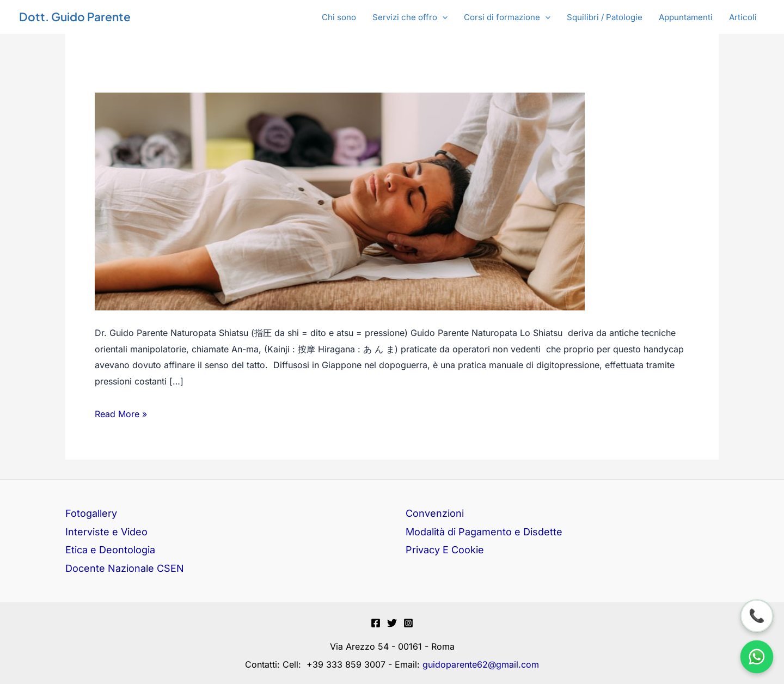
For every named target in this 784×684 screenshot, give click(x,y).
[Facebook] (376, 623)
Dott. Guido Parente (75, 17)
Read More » (121, 413)
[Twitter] (392, 623)
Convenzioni (435, 513)
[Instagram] (408, 623)
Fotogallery (91, 513)
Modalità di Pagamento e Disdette (484, 532)
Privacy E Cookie (445, 550)
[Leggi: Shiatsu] (340, 201)
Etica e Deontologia (110, 550)
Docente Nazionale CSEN (125, 568)
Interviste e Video (106, 532)
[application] (442, 17)
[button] (410, 17)
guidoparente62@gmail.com (481, 664)
